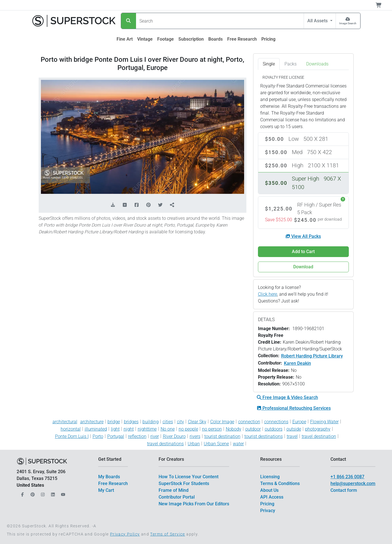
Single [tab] (269, 64)
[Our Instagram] (42, 493)
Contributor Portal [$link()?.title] (177, 497)
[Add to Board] (125, 205)
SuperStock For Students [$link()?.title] (184, 483)
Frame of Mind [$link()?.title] (174, 490)
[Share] (172, 205)
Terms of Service (167, 534)
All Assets (318, 21)
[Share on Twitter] (160, 205)
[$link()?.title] (125, 39)
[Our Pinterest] (32, 493)
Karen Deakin (297, 363)
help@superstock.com (353, 483)
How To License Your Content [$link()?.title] (189, 477)
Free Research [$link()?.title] (113, 483)
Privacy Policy (125, 534)
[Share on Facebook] (137, 205)
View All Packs (303, 236)
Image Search (348, 23)
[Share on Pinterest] (148, 205)
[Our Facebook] (22, 493)
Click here (268, 294)
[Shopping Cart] (382, 5)
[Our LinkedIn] (52, 493)
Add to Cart (303, 252)
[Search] (129, 21)
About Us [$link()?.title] (269, 490)
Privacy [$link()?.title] (268, 511)
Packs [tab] (291, 64)
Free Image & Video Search (287, 397)
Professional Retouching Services (294, 408)
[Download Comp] (113, 205)
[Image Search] (348, 21)
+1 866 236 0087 (347, 477)
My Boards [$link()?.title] (109, 477)
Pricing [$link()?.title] (267, 504)
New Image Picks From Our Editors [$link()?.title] (194, 504)
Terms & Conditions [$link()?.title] (280, 483)
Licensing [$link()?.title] (270, 477)
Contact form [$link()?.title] (344, 490)
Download (303, 267)
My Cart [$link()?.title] (106, 490)
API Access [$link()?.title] (272, 497)
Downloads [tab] (317, 64)
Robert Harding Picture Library (312, 356)
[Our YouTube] (62, 493)
